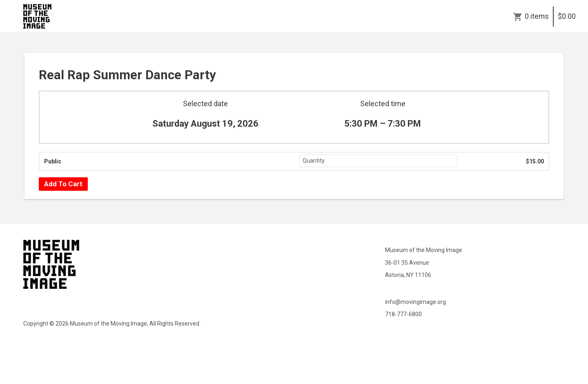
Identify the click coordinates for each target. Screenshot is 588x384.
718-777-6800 (403, 314)
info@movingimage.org (415, 302)
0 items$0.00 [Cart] (550, 16)
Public (53, 161)
